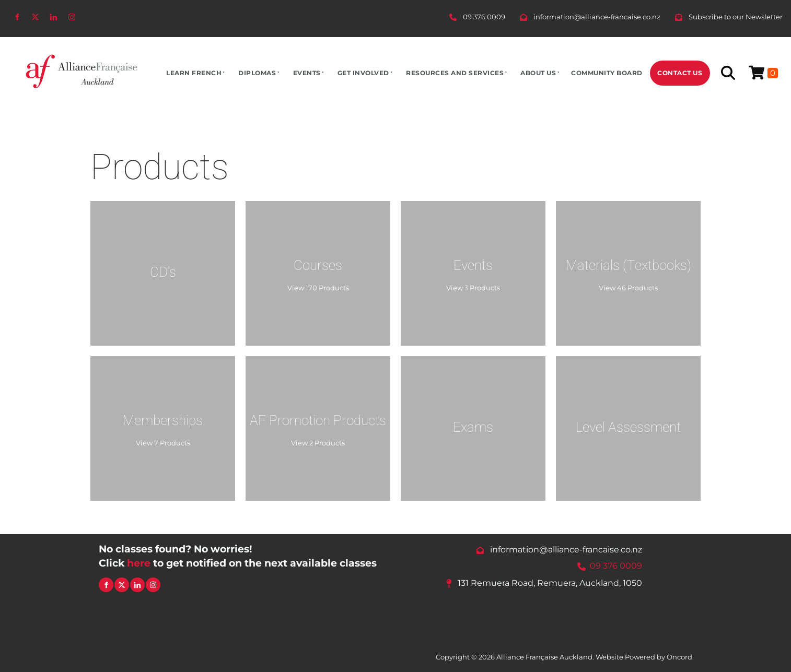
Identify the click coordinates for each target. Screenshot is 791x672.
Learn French (194, 73)
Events (307, 73)
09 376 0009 (616, 566)
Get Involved (363, 73)
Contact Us (680, 73)
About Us (538, 73)
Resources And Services (455, 73)
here (139, 563)
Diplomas (257, 73)
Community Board (607, 73)
